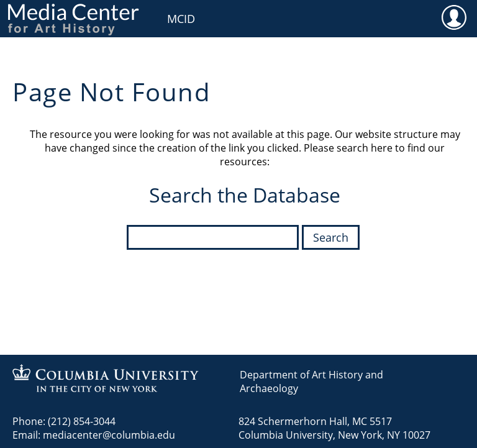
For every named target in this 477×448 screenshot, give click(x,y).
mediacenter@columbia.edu (109, 435)
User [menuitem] (454, 17)
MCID (181, 19)
